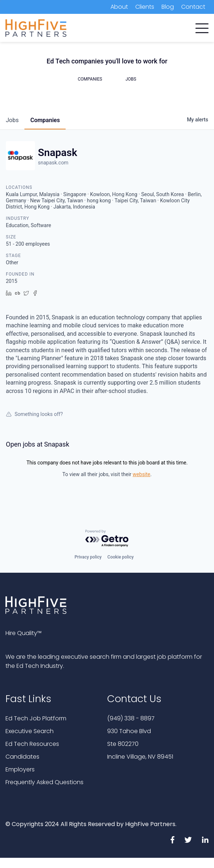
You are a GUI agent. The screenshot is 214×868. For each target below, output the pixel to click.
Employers (20, 769)
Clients (145, 7)
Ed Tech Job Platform (36, 718)
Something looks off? (34, 414)
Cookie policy (121, 557)
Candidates (22, 757)
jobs (12, 120)
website (141, 474)
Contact (193, 7)
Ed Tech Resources (32, 744)
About (119, 7)
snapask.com (53, 163)
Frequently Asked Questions (44, 782)
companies (45, 120)
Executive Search (30, 731)
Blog (168, 7)
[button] (202, 27)
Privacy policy (88, 557)
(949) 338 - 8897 (131, 718)
